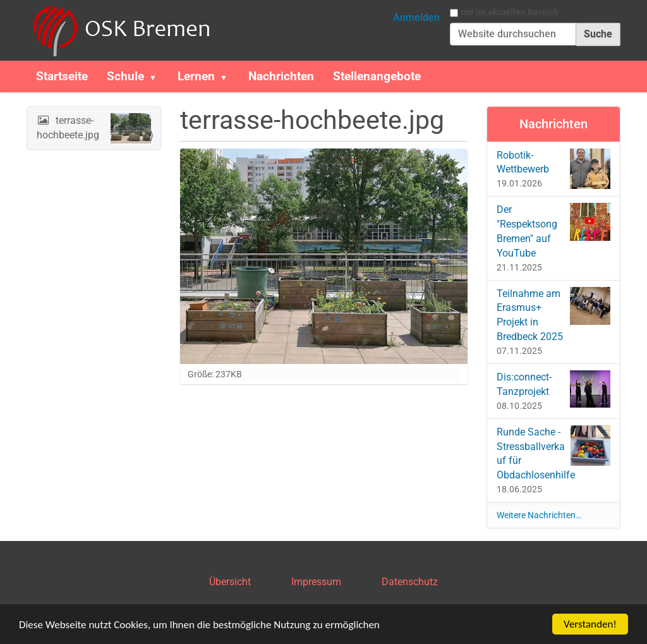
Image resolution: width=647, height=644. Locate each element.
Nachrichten (281, 76)
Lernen (196, 76)
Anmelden (416, 17)
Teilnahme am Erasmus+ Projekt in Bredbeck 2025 (554, 315)
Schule (125, 76)
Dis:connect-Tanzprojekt (554, 389)
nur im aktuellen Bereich (510, 12)
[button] (158, 76)
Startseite (62, 76)
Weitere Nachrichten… (539, 515)
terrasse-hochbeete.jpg (94, 128)
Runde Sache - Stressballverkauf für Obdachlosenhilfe (554, 453)
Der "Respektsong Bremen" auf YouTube (554, 231)
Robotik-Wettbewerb (554, 169)
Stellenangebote (377, 76)
